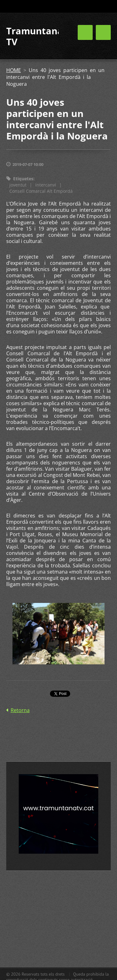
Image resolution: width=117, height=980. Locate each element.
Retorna (20, 710)
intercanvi (46, 185)
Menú (103, 32)
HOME (14, 70)
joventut (18, 185)
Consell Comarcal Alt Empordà (41, 191)
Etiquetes (23, 179)
